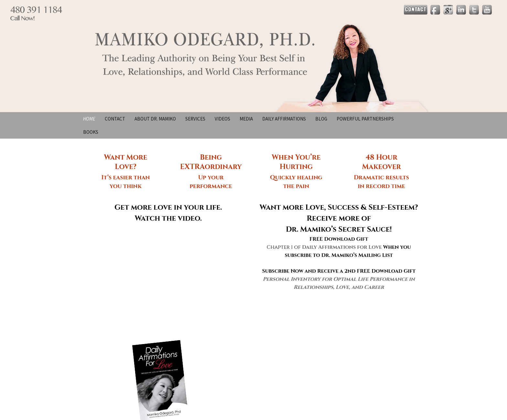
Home (89, 119)
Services (195, 119)
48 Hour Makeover (382, 162)
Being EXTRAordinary (211, 162)
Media (246, 119)
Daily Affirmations (284, 119)
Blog (321, 119)
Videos (222, 119)
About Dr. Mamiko (155, 119)
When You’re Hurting (296, 162)
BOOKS (91, 132)
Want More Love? (126, 162)
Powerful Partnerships (365, 119)
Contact (115, 119)
